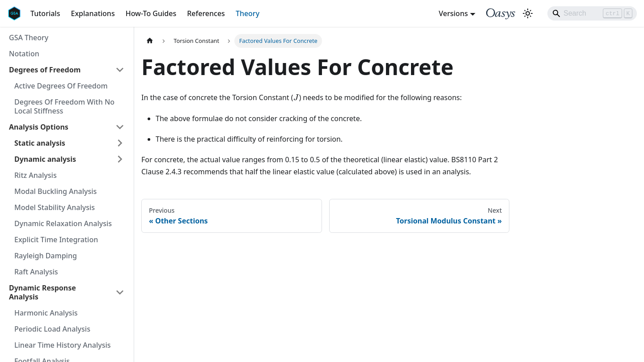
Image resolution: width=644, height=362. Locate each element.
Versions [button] (453, 13)
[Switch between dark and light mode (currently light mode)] (528, 13)
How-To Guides (151, 13)
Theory (248, 13)
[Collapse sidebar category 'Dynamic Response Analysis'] (120, 292)
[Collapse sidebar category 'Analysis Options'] (120, 127)
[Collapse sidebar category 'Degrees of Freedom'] (120, 70)
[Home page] (150, 41)
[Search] (592, 13)
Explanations (93, 13)
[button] (69, 143)
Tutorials (45, 13)
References (206, 13)
